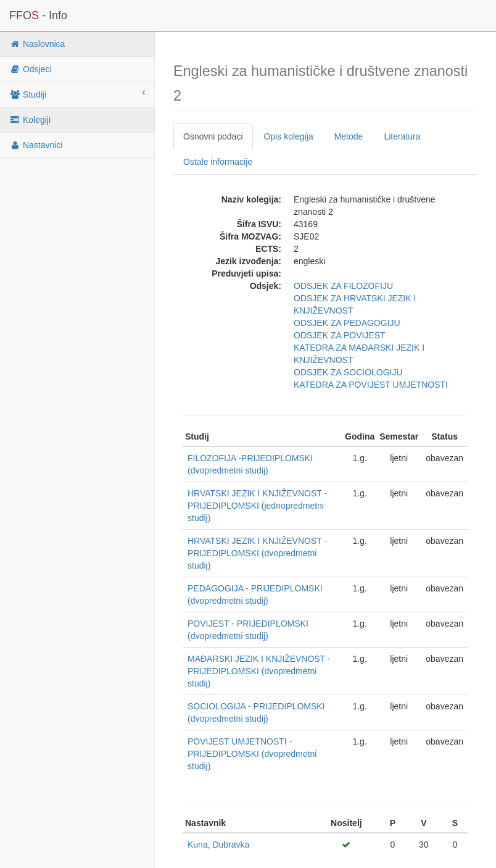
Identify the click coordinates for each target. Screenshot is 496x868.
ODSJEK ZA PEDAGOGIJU (347, 323)
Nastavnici (36, 145)
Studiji (77, 94)
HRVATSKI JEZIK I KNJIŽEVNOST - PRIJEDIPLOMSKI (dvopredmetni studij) (257, 553)
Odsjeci (31, 69)
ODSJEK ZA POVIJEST (340, 335)
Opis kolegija (289, 136)
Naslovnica (37, 44)
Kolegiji (30, 120)
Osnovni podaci (213, 136)
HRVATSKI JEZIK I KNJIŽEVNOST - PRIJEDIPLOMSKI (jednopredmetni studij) (257, 506)
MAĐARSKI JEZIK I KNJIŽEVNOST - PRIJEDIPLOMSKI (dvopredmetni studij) (259, 671)
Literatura (402, 136)
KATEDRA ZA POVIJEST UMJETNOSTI (371, 385)
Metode (349, 136)
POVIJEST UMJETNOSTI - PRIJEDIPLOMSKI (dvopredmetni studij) (252, 754)
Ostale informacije (218, 162)
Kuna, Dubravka (218, 845)
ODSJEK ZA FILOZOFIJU (343, 286)
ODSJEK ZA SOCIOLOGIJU (348, 372)
